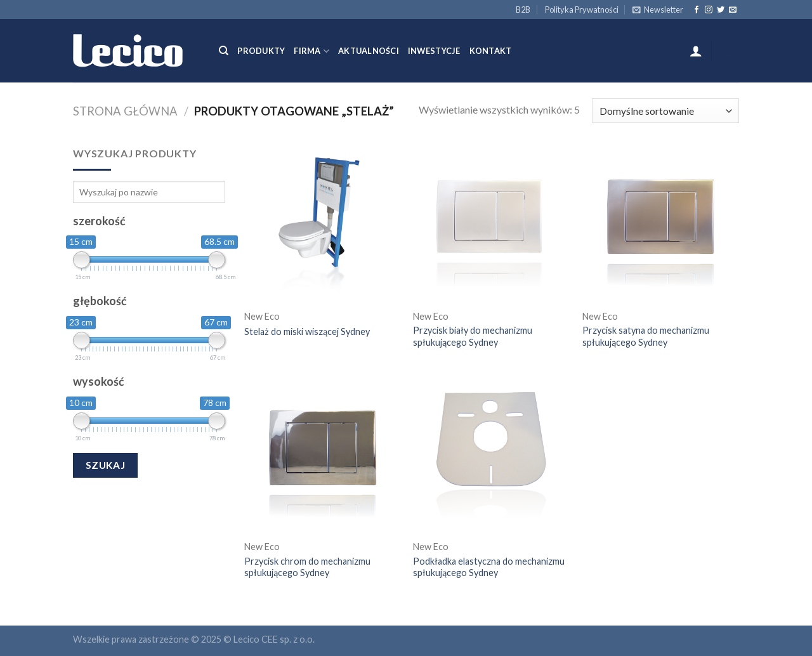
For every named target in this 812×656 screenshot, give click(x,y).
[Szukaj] (224, 51)
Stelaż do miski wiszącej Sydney (307, 331)
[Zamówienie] (665, 111)
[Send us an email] (733, 10)
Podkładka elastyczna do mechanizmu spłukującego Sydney (489, 567)
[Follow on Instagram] (709, 10)
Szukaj (106, 465)
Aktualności (369, 51)
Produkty (261, 51)
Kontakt (491, 51)
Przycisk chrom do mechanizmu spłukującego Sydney (307, 567)
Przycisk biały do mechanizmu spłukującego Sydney (473, 336)
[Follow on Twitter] (721, 10)
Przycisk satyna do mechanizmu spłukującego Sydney (646, 336)
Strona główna (125, 111)
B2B (523, 10)
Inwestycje (434, 51)
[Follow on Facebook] (697, 10)
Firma (311, 51)
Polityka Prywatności (582, 10)
